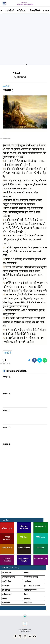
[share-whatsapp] (45, 360)
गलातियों (6, 87)
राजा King (24, 537)
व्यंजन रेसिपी (28, 603)
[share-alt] (29, 360)
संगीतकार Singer (24, 548)
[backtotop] (25, 617)
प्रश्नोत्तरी (5, 599)
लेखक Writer (7, 548)
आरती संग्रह (28, 581)
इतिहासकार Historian (24, 527)
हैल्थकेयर (27, 599)
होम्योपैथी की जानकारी (31, 577)
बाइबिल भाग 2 (7, 594)
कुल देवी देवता (7, 581)
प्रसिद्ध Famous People (24, 560)
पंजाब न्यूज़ (6, 586)
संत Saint (41, 548)
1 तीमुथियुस (21, 11)
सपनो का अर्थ (6, 573)
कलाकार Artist (41, 526)
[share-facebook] (34, 360)
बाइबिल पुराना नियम (30, 590)
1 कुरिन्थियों (10, 11)
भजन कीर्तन (6, 603)
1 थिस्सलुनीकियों (34, 11)
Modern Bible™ (25, 632)
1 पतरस (46, 11)
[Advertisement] (25, 39)
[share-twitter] (40, 360)
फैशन (26, 594)
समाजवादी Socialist (7, 560)
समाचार (26, 573)
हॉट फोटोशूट (6, 590)
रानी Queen (41, 537)
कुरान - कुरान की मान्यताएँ (32, 586)
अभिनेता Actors (7, 528)
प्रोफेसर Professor (7, 538)
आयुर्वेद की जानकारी (9, 577)
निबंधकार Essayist (41, 559)
